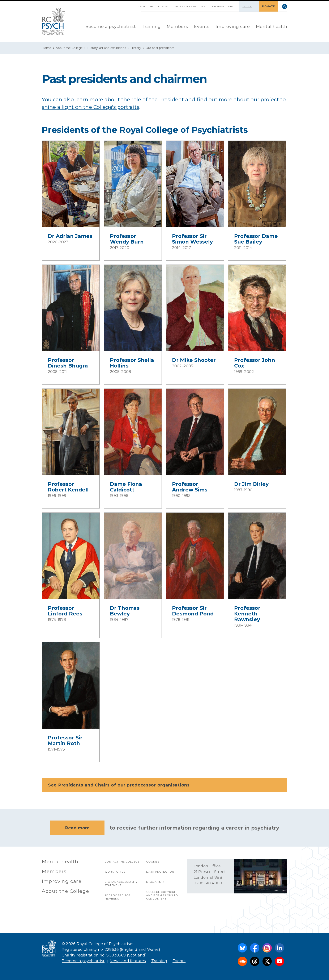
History (136, 48)
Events (202, 26)
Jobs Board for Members (118, 897)
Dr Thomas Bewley (125, 611)
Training (151, 26)
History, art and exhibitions (107, 48)
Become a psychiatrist (111, 26)
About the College (153, 6)
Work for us (115, 872)
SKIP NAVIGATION (131, 5)
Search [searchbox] (285, 7)
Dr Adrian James (70, 236)
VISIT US (280, 890)
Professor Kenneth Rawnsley (247, 614)
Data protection (160, 872)
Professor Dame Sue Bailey (256, 239)
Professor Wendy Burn (127, 239)
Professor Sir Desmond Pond (193, 611)
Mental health (272, 26)
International (223, 6)
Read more (77, 828)
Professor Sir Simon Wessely (192, 239)
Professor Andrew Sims (190, 487)
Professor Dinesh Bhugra (68, 363)
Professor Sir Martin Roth (65, 740)
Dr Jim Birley (251, 484)
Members (177, 26)
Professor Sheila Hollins (132, 363)
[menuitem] (111, 27)
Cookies (153, 862)
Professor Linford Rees (65, 611)
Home (46, 48)
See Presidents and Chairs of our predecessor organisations (166, 785)
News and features (190, 6)
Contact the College (122, 862)
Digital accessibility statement (121, 883)
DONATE (268, 6)
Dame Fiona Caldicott (126, 487)
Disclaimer (155, 882)
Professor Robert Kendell (68, 487)
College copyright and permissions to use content (162, 895)
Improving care (233, 26)
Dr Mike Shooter (194, 360)
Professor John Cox (255, 363)
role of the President (158, 99)
